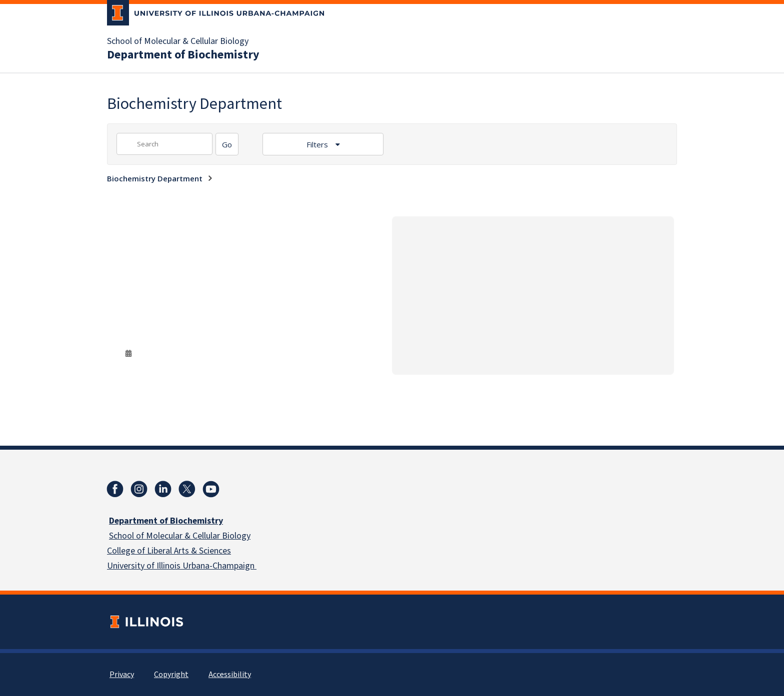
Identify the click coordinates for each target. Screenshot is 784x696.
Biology (235, 536)
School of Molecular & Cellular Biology (178, 41)
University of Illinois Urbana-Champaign (182, 566)
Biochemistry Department (155, 178)
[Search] (227, 144)
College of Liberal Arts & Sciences (169, 551)
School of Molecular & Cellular (164, 536)
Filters (318, 144)
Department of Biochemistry (183, 55)
